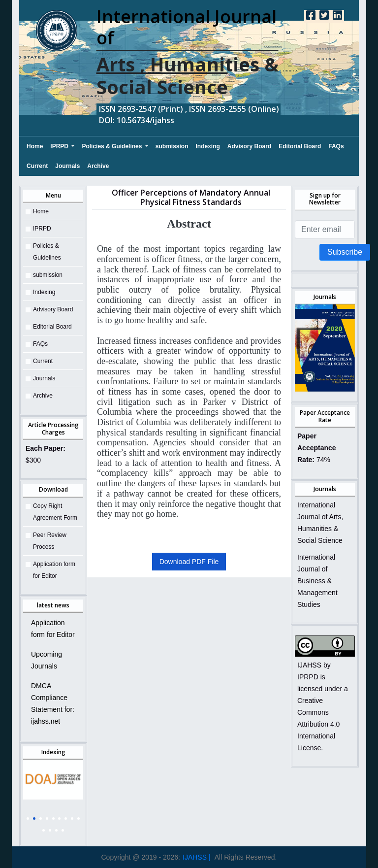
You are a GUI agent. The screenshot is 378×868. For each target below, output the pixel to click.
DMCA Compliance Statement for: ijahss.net (53, 703)
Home (35, 145)
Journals (67, 166)
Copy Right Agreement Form (55, 512)
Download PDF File (189, 562)
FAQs (336, 146)
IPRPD (60, 146)
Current (37, 166)
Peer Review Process (50, 541)
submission (172, 146)
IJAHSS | (197, 857)
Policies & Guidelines (112, 146)
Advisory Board (249, 146)
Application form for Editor (54, 570)
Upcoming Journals (47, 660)
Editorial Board (300, 146)
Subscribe (345, 252)
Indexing (208, 146)
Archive (98, 166)
